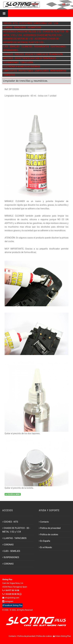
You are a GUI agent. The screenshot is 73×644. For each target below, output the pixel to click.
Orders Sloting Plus (62, 636)
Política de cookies (49, 534)
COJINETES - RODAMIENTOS (35, 47)
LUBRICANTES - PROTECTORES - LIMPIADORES (26, 71)
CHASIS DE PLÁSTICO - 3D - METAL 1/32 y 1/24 (16, 530)
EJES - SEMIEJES (12, 47)
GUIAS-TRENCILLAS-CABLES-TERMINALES (35, 58)
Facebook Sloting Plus (12, 605)
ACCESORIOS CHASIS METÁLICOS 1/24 (42, 35)
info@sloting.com (11, 598)
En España (45, 541)
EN (68, 4)
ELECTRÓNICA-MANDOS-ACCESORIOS (22, 67)
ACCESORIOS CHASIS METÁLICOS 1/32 (22, 32)
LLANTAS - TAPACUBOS (15, 27)
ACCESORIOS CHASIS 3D (47, 39)
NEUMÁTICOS (35, 27)
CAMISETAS (9, 75)
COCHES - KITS (11, 23)
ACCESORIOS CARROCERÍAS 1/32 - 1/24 (39, 23)
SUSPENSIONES (11, 62)
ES (64, 4)
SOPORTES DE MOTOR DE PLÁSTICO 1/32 (24, 42)
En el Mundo (45, 547)
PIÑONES (19, 54)
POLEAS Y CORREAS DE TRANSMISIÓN (44, 54)
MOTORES (8, 58)
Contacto (44, 522)
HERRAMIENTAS (58, 71)
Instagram (8, 601)
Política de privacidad (50, 528)
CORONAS (8, 54)
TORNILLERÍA (27, 62)
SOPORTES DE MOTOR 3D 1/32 (18, 39)
